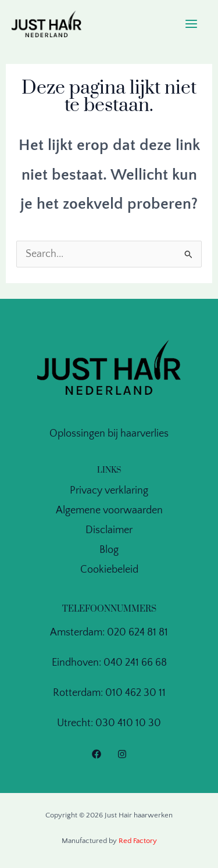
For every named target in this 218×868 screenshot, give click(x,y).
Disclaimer (109, 530)
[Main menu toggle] (192, 24)
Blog (109, 550)
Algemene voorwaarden (109, 510)
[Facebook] (97, 754)
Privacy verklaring (109, 491)
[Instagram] (122, 754)
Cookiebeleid (109, 570)
